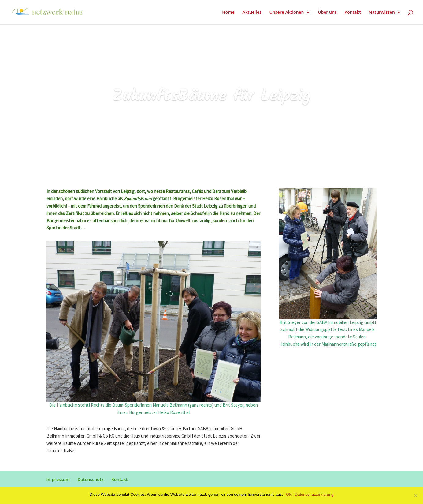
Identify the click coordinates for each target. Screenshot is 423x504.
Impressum (58, 479)
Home (228, 13)
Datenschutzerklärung (314, 494)
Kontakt (353, 13)
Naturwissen (382, 13)
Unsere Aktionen (286, 13)
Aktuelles (252, 13)
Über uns (327, 13)
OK (289, 494)
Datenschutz (90, 479)
